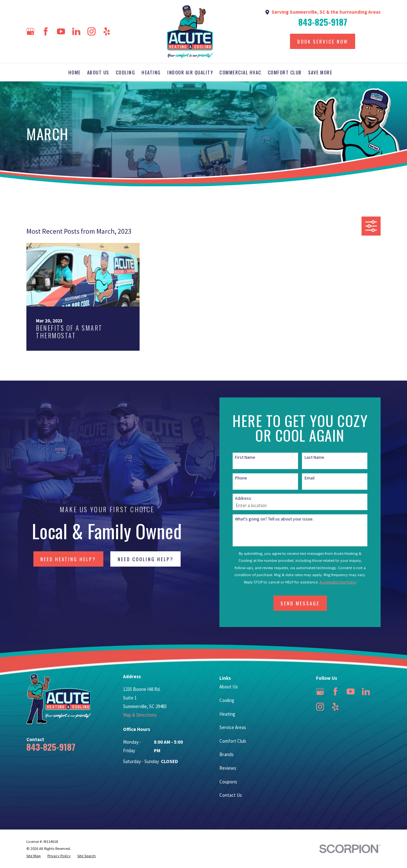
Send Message (309, 603)
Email (318, 478)
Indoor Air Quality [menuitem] (190, 72)
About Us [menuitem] (98, 72)
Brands (227, 754)
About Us (229, 687)
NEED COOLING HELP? (140, 559)
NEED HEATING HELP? (63, 559)
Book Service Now (323, 41)
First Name (254, 457)
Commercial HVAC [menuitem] (240, 72)
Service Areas (233, 727)
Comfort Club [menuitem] (285, 72)
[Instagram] (92, 31)
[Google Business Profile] (31, 31)
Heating (227, 714)
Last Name (323, 457)
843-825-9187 (323, 22)
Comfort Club (233, 741)
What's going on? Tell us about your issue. (283, 519)
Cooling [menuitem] (126, 72)
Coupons (228, 782)
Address (252, 498)
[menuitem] (34, 856)
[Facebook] (46, 31)
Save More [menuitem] (320, 72)
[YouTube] (61, 31)
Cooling (227, 700)
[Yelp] (107, 31)
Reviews (228, 768)
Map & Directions (140, 715)
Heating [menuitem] (151, 72)
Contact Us (231, 795)
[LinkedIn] (76, 31)
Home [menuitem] (75, 72)
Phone (250, 478)
